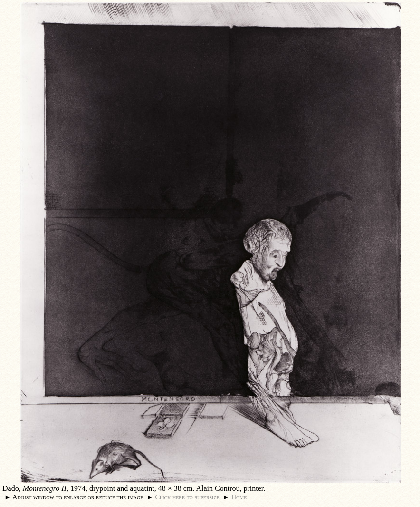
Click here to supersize (187, 497)
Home (239, 497)
